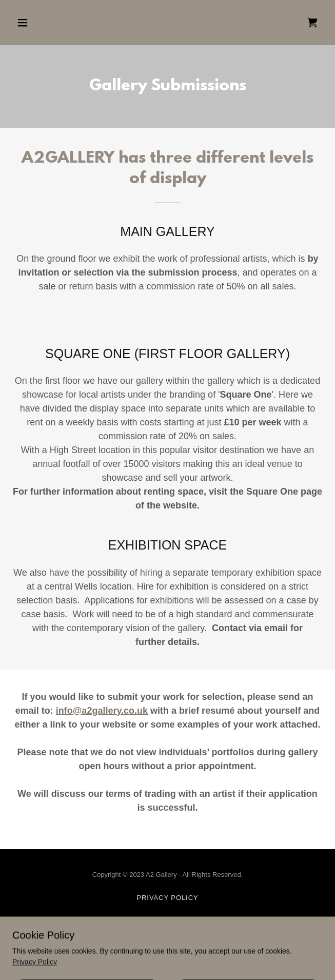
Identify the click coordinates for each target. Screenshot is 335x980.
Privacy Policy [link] (167, 898)
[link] (312, 23)
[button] (48, 23)
